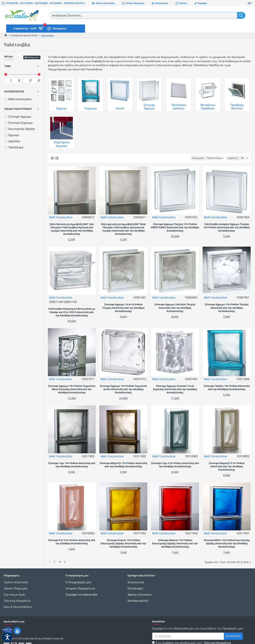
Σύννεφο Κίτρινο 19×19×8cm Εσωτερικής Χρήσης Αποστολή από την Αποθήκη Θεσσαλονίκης (123, 543)
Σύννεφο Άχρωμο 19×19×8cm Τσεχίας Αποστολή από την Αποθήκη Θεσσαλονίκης (227, 308)
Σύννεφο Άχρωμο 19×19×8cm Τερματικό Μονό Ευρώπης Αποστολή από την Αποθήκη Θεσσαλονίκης (72, 389)
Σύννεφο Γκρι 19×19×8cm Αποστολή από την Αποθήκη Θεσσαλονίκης (72, 465)
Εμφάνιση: (234, 158)
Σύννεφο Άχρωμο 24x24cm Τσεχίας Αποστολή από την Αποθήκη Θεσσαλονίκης (175, 308)
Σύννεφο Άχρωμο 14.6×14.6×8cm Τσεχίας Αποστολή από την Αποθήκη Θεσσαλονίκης (123, 308)
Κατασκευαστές (14, 92)
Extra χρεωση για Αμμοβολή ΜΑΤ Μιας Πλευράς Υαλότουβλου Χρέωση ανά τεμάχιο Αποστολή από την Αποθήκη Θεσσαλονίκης (123, 229)
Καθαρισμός (33, 57)
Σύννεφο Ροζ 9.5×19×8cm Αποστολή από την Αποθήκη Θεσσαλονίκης (72, 542)
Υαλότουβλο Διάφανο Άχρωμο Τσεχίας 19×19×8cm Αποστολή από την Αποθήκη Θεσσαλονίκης (227, 227)
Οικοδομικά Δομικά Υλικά (24, 36)
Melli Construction (61, 217)
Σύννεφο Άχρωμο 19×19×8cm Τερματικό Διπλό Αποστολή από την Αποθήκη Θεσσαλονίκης (123, 389)
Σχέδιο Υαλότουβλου (18, 109)
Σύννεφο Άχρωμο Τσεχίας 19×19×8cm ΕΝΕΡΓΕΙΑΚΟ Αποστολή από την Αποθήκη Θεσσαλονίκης (175, 227)
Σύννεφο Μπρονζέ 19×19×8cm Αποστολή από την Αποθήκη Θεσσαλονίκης (123, 465)
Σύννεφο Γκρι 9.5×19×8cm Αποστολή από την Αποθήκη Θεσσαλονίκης (175, 465)
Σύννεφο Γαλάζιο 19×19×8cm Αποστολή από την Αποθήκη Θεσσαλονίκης (227, 387)
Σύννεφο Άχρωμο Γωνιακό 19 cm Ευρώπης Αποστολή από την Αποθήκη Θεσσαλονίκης (175, 389)
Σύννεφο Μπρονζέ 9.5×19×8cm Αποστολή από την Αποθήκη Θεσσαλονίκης (227, 466)
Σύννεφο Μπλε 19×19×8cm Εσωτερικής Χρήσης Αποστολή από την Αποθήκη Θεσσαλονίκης (227, 543)
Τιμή (8, 66)
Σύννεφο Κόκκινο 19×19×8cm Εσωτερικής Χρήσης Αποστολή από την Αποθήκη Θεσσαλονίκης (175, 543)
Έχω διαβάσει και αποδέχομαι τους (192, 633)
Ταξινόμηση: (187, 158)
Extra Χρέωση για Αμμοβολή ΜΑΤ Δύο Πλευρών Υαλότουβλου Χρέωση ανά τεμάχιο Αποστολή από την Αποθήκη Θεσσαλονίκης (72, 229)
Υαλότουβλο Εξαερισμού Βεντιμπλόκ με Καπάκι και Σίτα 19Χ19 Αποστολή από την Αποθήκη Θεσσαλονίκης (72, 312)
